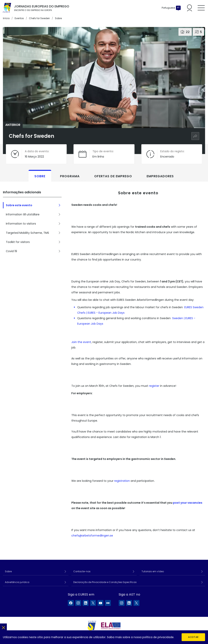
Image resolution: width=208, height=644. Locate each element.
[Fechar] (3, 627)
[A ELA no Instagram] (122, 603)
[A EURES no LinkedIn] (86, 603)
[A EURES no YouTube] (100, 603)
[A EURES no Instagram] (78, 603)
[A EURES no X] (93, 603)
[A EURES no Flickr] (108, 603)
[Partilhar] (195, 136)
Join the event (81, 342)
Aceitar (193, 637)
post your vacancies (188, 503)
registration (122, 481)
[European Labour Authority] (111, 626)
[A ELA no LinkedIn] (129, 603)
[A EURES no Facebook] (71, 603)
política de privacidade (158, 637)
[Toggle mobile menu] (201, 8)
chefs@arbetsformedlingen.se (92, 536)
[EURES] (92, 626)
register (154, 386)
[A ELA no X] (136, 603)
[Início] (7, 8)
